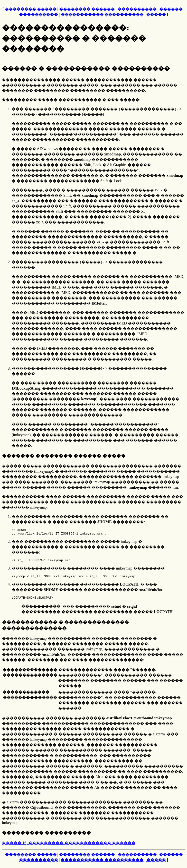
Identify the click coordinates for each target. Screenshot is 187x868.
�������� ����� (31, 9)
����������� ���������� (102, 14)
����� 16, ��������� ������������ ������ (69, 847)
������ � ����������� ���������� (86, 68)
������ (171, 9)
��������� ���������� (47, 836)
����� (156, 14)
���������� (137, 9)
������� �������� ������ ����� (64, 456)
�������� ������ (87, 9)
